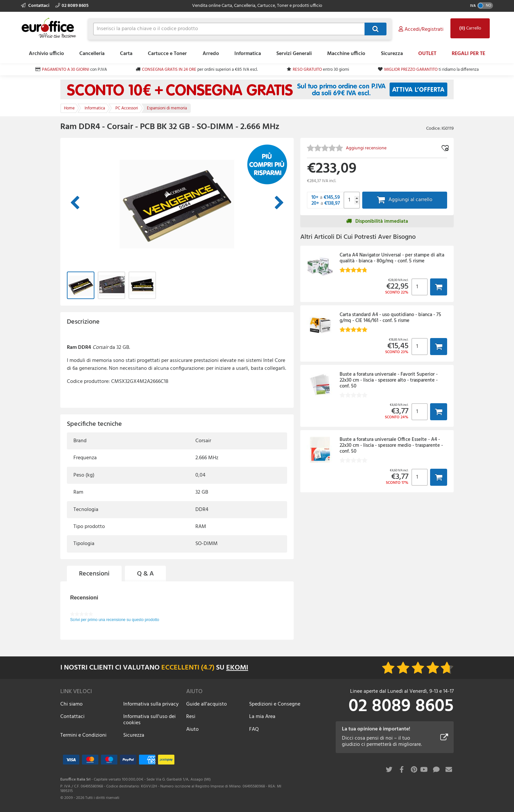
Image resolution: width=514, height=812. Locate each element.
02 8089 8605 (72, 6)
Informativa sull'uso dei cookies (149, 720)
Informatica (248, 54)
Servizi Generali (294, 54)
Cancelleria (92, 54)
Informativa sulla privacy (151, 704)
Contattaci (36, 6)
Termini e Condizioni (83, 735)
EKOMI (237, 668)
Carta (126, 54)
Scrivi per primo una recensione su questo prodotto (115, 620)
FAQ (254, 729)
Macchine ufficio (346, 54)
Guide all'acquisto (207, 704)
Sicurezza (392, 54)
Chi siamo (71, 704)
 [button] (439, 287)
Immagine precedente (75, 203)
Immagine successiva (279, 203)
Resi (191, 717)
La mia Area (262, 717)
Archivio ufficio (46, 54)
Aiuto (192, 729)
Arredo (211, 54)
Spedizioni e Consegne (275, 704)
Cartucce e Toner (167, 54)
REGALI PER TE (468, 54)
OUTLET (427, 54)
